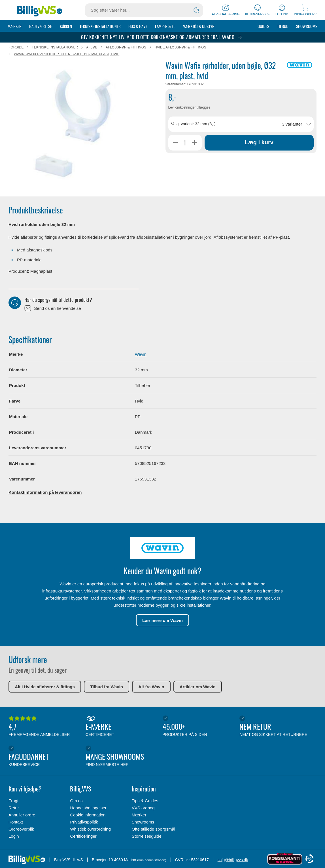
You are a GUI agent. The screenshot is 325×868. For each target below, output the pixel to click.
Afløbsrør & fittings (126, 48)
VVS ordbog (143, 808)
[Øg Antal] (195, 143)
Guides (263, 26)
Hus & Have (138, 26)
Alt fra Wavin (151, 687)
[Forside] (40, 10)
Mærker (15, 26)
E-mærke (123, 727)
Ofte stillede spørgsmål (153, 829)
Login (14, 836)
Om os (76, 801)
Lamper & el (165, 26)
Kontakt (16, 822)
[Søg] (196, 10)
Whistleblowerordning (90, 829)
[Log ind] (282, 10)
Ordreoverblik (21, 829)
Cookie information (88, 815)
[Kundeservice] (257, 10)
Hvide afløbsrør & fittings (180, 48)
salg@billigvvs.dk (233, 860)
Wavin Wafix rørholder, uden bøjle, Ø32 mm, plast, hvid (67, 54)
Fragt (13, 801)
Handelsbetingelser (88, 808)
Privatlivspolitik (84, 822)
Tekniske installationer (100, 26)
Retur (14, 808)
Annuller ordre (22, 815)
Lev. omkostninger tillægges (189, 108)
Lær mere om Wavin (162, 621)
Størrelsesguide (147, 836)
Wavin (141, 354)
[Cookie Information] (309, 859)
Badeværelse (41, 26)
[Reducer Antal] (175, 143)
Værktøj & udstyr (199, 26)
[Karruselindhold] (74, 125)
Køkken (66, 26)
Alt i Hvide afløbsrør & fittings (45, 687)
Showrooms (307, 26)
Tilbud (283, 26)
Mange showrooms (123, 756)
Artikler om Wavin (198, 687)
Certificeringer (83, 836)
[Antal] (185, 143)
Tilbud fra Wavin (107, 687)
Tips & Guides (145, 801)
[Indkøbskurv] (305, 10)
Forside (16, 48)
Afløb (92, 48)
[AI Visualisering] (226, 10)
